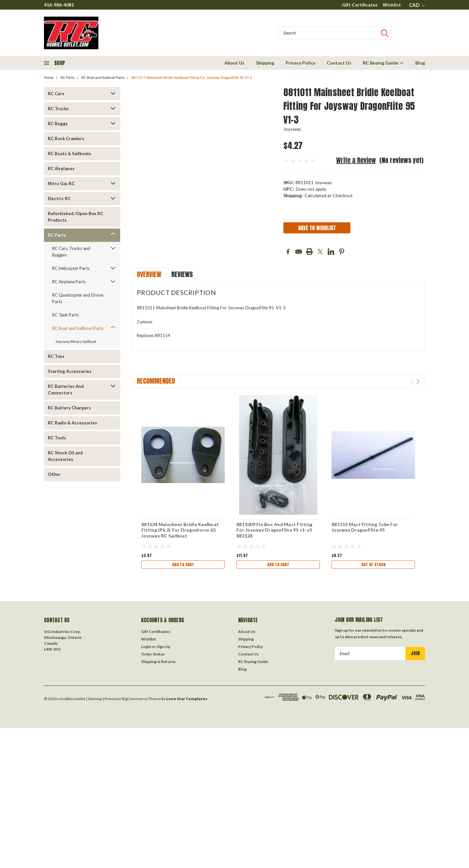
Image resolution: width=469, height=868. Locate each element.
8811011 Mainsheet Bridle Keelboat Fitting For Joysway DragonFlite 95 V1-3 (192, 78)
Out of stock (373, 565)
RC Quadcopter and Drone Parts (78, 298)
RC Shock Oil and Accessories (65, 456)
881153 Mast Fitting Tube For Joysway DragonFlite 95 (365, 527)
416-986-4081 (59, 5)
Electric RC (59, 199)
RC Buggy (58, 124)
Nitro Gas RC (61, 184)
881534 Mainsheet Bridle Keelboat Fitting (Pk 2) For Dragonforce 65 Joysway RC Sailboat (180, 530)
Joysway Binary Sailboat (76, 341)
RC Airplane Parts (69, 282)
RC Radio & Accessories (72, 423)
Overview (149, 274)
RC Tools (57, 438)
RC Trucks (58, 109)
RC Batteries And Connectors (66, 390)
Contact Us (339, 63)
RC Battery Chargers (69, 408)
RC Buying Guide (383, 63)
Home (49, 78)
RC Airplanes (61, 169)
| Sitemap (94, 701)
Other (54, 474)
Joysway (292, 129)
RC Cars (56, 94)
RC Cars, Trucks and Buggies (71, 252)
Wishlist (392, 5)
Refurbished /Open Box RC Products (76, 217)
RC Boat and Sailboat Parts (103, 78)
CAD (417, 5)
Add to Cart (183, 565)
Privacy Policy (300, 63)
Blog (420, 63)
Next (418, 382)
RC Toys (56, 356)
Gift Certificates (360, 5)
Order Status (153, 656)
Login (146, 648)
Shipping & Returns (158, 663)
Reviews (182, 274)
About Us (234, 63)
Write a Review (356, 160)
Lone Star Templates (187, 701)
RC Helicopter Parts (71, 268)
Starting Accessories (70, 371)
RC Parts (68, 78)
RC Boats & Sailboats (70, 154)
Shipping (265, 63)
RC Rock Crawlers (66, 139)
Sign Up (163, 648)
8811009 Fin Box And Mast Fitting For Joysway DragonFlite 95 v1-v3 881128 (274, 530)
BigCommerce (135, 701)
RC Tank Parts (65, 315)
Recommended (156, 381)
